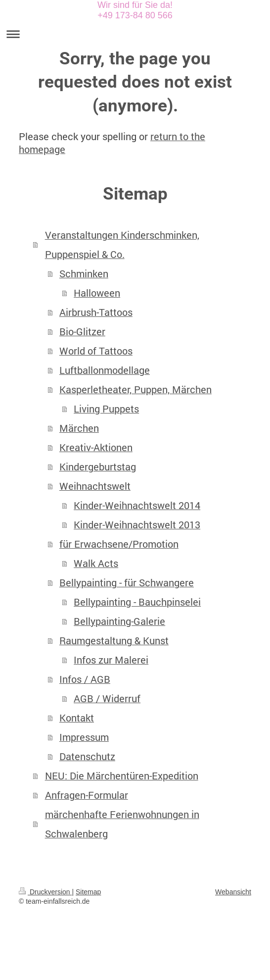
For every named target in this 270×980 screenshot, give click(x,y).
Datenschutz (87, 756)
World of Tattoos (96, 351)
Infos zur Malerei (111, 660)
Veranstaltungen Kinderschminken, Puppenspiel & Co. (122, 245)
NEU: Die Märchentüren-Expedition (122, 776)
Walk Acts (96, 563)
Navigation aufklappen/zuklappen (135, 34)
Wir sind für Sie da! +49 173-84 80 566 (135, 10)
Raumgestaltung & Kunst (114, 641)
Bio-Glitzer (82, 332)
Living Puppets (106, 409)
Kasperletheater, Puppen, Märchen (135, 389)
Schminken (84, 274)
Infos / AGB (85, 679)
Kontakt (77, 718)
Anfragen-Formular (87, 795)
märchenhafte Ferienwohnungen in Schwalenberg (122, 824)
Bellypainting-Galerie (119, 621)
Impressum (84, 737)
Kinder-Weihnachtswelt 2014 (137, 505)
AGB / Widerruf (107, 698)
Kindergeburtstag (98, 467)
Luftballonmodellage (105, 370)
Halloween (97, 293)
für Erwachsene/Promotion (119, 544)
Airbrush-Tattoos (96, 312)
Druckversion (45, 892)
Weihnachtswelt (95, 486)
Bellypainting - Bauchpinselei (137, 602)
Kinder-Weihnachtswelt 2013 (137, 525)
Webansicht (233, 892)
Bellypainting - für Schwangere (127, 583)
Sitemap (88, 892)
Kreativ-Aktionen (96, 447)
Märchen (79, 428)
